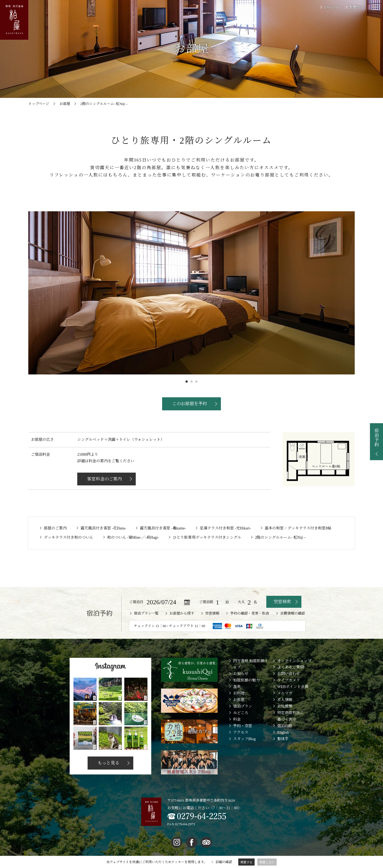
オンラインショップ (294, 661)
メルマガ (285, 693)
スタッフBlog (244, 739)
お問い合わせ (289, 674)
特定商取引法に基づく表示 (291, 716)
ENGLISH (332, 7)
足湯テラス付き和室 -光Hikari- (225, 528)
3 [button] (196, 382)
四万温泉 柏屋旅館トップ (251, 664)
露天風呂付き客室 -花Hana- (103, 528)
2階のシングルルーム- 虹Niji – (280, 537)
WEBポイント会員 (293, 687)
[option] (191, 293)
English (283, 732)
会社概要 (285, 706)
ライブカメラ (289, 680)
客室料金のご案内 (108, 479)
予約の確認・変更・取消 (250, 613)
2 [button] (191, 382)
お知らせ (241, 674)
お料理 (239, 693)
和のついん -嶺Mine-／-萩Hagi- (133, 537)
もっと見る (108, 763)
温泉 (237, 687)
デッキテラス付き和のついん (69, 537)
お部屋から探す (182, 613)
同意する (246, 862)
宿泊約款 (285, 726)
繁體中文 (357, 7)
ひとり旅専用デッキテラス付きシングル (207, 537)
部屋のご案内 (55, 528)
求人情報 (285, 700)
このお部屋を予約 (189, 404)
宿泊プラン (243, 706)
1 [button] (187, 382)
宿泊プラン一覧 (146, 613)
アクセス (241, 732)
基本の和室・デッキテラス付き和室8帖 (298, 528)
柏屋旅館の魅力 (246, 680)
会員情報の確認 (293, 613)
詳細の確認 (224, 862)
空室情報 (212, 613)
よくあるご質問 (291, 667)
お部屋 (239, 700)
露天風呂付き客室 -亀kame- (163, 528)
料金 (237, 719)
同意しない (267, 862)
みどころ (241, 713)
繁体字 (283, 739)
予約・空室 (243, 726)
